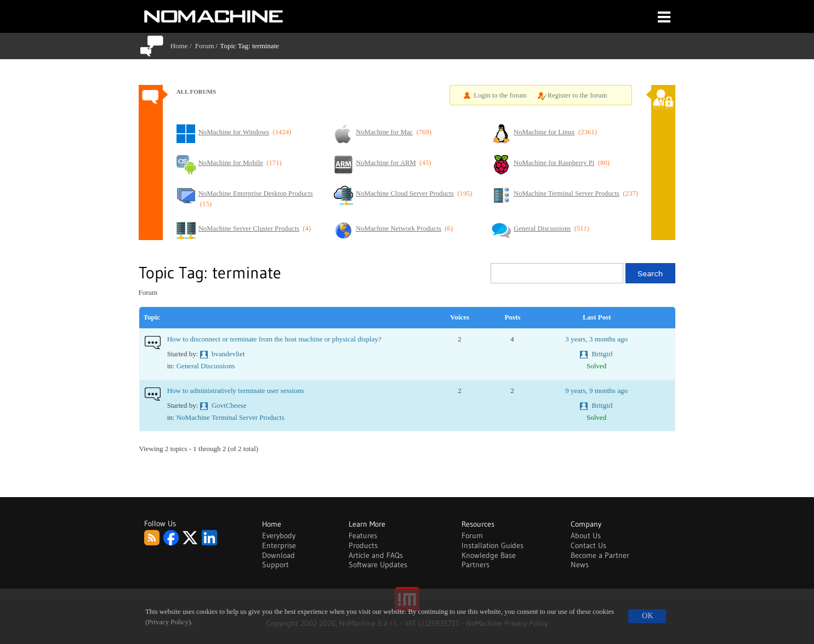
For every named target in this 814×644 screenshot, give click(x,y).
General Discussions (206, 366)
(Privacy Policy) (168, 622)
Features (363, 535)
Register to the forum (577, 95)
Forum (205, 46)
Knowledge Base (489, 555)
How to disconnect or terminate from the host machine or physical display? (274, 339)
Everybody (279, 535)
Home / (183, 46)
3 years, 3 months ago (596, 339)
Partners (476, 565)
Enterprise (279, 545)
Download (278, 555)
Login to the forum (500, 95)
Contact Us (588, 545)
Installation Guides (493, 545)
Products (363, 545)
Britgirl (602, 354)
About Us (586, 535)
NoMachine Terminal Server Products (230, 417)
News (580, 565)
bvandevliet (228, 354)
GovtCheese (229, 405)
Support (275, 565)
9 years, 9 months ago (596, 391)
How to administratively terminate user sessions (235, 391)
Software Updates (378, 565)
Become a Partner (600, 555)
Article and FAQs (376, 555)
